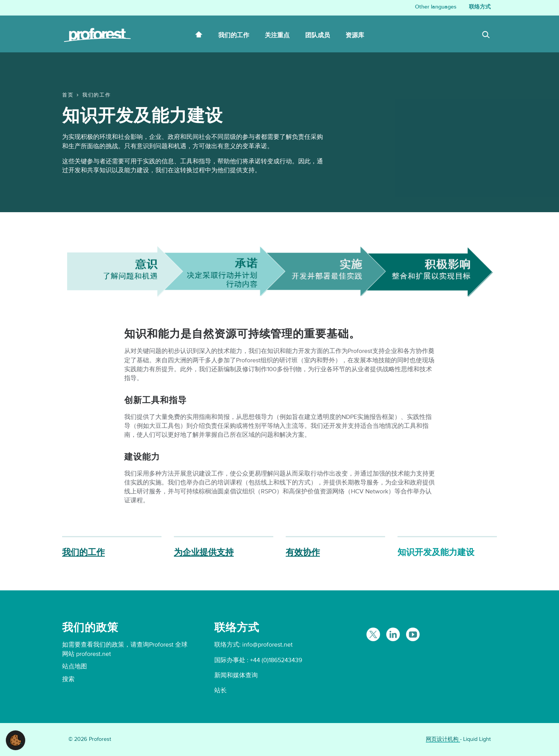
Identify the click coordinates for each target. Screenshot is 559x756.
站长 (220, 690)
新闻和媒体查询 (236, 675)
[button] (16, 740)
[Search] (486, 36)
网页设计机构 (443, 739)
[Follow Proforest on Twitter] (373, 634)
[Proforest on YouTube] (413, 634)
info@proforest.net (267, 645)
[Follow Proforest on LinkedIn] (393, 634)
